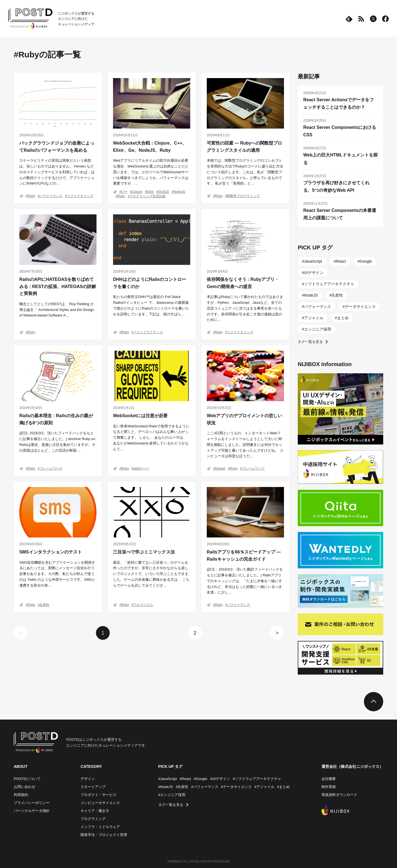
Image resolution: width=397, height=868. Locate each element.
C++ (124, 192)
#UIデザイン (220, 779)
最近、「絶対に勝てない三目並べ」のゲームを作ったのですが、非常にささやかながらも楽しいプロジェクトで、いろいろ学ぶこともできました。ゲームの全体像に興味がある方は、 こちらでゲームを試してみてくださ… (151, 574)
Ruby (31, 196)
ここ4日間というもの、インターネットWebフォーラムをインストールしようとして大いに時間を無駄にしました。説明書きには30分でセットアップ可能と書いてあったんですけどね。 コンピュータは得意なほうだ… (245, 444)
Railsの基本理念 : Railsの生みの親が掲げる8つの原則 (56, 419)
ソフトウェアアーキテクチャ (329, 284)
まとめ (343, 318)
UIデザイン (314, 273)
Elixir (150, 192)
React (341, 261)
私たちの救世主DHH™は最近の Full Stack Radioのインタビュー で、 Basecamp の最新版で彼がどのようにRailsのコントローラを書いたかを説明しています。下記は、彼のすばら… (151, 305)
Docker (220, 468)
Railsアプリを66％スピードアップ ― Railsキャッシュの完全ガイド (244, 556)
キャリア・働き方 (95, 811)
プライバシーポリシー (32, 803)
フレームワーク (51, 468)
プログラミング (93, 819)
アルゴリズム (143, 605)
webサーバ (141, 468)
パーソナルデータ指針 (32, 811)
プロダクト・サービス (98, 795)
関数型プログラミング (243, 196)
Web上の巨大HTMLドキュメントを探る (340, 159)
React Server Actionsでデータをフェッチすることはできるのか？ (339, 103)
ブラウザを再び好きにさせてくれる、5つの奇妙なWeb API (336, 187)
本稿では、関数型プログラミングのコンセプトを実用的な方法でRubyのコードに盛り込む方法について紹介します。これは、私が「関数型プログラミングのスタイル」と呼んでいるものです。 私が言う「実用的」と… (245, 172)
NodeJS (179, 192)
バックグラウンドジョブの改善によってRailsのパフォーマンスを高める (57, 147)
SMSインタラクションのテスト (51, 552)
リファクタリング (80, 196)
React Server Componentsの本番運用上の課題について (340, 214)
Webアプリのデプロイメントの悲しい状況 (244, 419)
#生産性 (182, 787)
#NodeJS (166, 787)
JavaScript (313, 261)
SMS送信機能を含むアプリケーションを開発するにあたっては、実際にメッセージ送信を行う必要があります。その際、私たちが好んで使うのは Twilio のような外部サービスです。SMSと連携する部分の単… (57, 574)
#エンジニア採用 (172, 795)
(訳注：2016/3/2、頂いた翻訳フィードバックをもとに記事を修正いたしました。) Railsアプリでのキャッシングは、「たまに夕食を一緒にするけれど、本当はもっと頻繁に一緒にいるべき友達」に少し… (245, 581)
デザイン (88, 779)
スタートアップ (93, 787)
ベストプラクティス (148, 332)
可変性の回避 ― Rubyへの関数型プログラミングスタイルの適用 (244, 147)
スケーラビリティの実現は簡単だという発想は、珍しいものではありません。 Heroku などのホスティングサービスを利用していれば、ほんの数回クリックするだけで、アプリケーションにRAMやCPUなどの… (57, 172)
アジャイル (314, 318)
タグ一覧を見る (310, 342)
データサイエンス (360, 307)
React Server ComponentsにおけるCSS (340, 131)
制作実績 (329, 787)
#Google (201, 779)
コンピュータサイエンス (100, 803)
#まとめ (283, 787)
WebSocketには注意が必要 (140, 416)
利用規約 (21, 795)
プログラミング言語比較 (147, 196)
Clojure (137, 192)
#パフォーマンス (205, 787)
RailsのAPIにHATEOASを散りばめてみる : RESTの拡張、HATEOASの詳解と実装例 (58, 286)
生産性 (44, 605)
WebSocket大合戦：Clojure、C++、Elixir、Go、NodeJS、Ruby (150, 147)
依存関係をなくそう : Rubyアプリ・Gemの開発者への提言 (243, 283)
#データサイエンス (236, 787)
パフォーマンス (51, 196)
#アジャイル (264, 787)
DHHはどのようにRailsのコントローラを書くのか (150, 283)
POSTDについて (27, 779)
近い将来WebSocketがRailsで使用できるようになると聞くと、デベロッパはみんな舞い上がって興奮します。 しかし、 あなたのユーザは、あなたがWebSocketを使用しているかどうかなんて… (151, 438)
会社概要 (329, 779)
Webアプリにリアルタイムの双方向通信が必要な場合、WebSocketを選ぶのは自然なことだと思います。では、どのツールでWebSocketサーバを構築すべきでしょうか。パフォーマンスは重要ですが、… (151, 172)
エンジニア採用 (318, 329)
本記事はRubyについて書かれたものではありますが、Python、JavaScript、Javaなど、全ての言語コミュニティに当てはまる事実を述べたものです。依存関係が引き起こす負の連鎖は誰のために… (245, 308)
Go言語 (163, 192)
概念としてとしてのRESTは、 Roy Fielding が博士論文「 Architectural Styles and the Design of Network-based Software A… (57, 310)
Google (366, 261)
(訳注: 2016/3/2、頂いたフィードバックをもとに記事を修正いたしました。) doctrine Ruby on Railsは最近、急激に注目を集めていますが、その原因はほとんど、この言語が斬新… (57, 442)
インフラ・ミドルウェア (100, 827)
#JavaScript (168, 779)
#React (185, 779)
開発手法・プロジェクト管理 (104, 835)
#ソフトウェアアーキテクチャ (257, 779)
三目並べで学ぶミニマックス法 (144, 552)
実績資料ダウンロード (339, 795)
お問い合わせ (25, 787)
